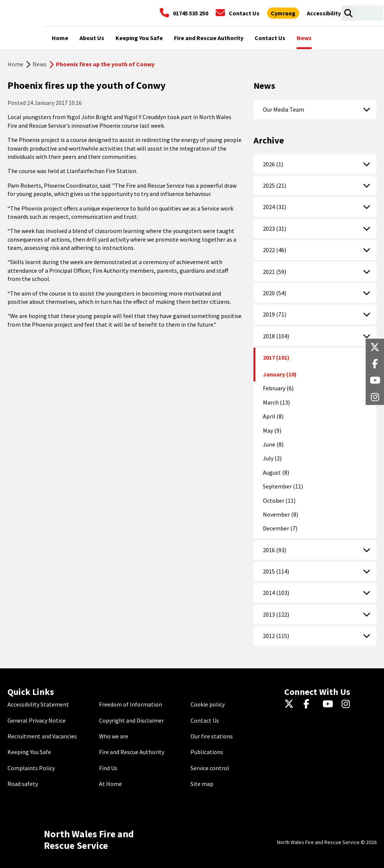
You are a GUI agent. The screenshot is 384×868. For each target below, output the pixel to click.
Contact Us (205, 720)
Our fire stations (212, 736)
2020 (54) (274, 293)
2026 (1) (273, 164)
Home (15, 64)
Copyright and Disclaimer (131, 720)
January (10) (280, 374)
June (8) (273, 444)
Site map (202, 784)
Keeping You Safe (29, 752)
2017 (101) (276, 357)
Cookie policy (208, 704)
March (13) (276, 402)
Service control (210, 768)
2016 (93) (274, 550)
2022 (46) (274, 250)
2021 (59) (274, 272)
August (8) (276, 472)
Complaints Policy (31, 768)
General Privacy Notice (37, 720)
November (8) (280, 514)
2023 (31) (274, 229)
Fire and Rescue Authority (132, 752)
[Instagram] (348, 704)
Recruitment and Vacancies (42, 736)
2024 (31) (274, 207)
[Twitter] (291, 704)
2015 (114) (276, 571)
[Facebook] (310, 704)
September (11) (283, 486)
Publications (207, 752)
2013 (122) (276, 614)
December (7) (280, 528)
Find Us (108, 768)
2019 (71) (274, 314)
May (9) (272, 430)
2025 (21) (274, 185)
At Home (110, 784)
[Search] (348, 13)
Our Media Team (283, 109)
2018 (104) (276, 336)
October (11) (279, 500)
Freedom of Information (130, 704)
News (40, 64)
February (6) (278, 388)
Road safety (23, 784)
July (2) (272, 458)
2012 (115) (276, 636)
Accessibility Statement (38, 704)
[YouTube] (329, 704)
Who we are (114, 736)
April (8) (273, 416)
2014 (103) (276, 593)
